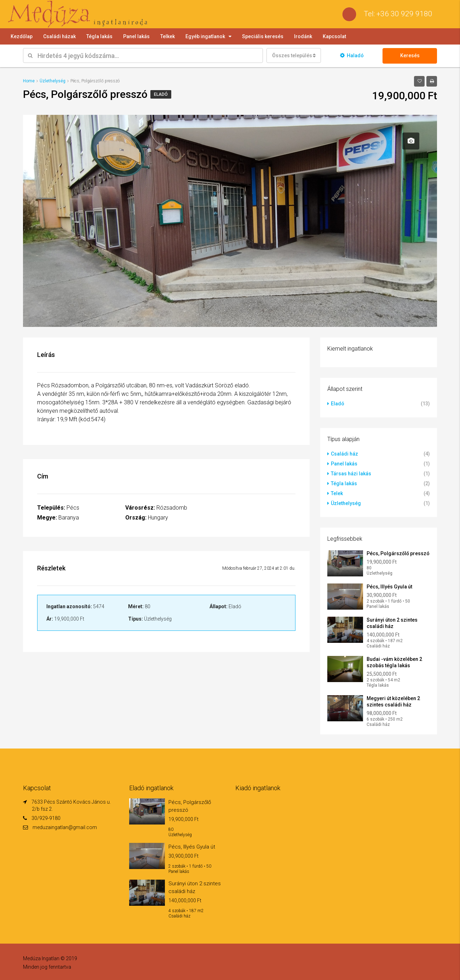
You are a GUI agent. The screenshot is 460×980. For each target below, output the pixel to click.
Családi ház (344, 454)
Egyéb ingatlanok (205, 36)
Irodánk (303, 36)
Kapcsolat (334, 36)
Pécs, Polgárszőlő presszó (398, 553)
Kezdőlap (22, 36)
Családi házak (59, 36)
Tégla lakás (99, 36)
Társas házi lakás (351, 474)
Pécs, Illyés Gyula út (389, 587)
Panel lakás (136, 36)
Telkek (168, 36)
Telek (337, 493)
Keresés (410, 55)
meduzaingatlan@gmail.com (65, 827)
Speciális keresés (263, 36)
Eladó (161, 94)
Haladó (352, 55)
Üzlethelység (346, 503)
